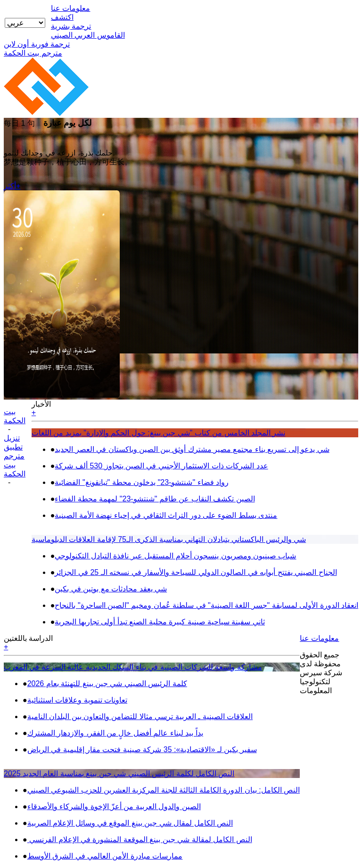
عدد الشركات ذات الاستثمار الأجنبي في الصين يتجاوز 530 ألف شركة (161, 466)
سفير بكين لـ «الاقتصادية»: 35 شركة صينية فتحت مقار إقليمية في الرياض (142, 749)
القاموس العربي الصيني (88, 35)
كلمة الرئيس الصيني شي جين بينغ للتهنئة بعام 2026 (107, 684)
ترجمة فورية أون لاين (37, 44)
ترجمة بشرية (71, 26)
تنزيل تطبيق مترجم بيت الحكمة (15, 456)
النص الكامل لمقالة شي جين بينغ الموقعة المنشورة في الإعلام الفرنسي (140, 839)
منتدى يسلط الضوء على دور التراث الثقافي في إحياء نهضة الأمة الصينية (166, 515)
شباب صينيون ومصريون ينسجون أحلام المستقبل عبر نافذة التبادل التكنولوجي (175, 556)
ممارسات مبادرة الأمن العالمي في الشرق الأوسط (105, 856)
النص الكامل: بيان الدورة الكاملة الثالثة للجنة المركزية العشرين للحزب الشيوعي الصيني (164, 790)
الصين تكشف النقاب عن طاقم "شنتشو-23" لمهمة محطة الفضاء (155, 499)
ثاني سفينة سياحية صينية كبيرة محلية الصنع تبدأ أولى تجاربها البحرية (160, 622)
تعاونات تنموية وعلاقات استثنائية (77, 700)
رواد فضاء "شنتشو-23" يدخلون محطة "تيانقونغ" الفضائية (142, 482)
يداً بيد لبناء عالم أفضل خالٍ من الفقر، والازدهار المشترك (115, 733)
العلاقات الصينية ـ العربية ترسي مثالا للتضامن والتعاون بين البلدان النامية (140, 717)
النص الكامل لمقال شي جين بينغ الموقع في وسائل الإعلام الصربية (130, 823)
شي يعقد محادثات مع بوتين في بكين (111, 589)
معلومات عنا (70, 8)
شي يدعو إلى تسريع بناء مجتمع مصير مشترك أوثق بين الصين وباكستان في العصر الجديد (192, 449)
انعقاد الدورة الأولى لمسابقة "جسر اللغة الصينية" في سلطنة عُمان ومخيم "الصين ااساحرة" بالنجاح (206, 605)
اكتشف (62, 17)
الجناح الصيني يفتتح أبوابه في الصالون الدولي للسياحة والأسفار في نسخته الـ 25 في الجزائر (196, 572)
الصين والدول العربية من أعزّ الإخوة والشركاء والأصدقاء (114, 807)
